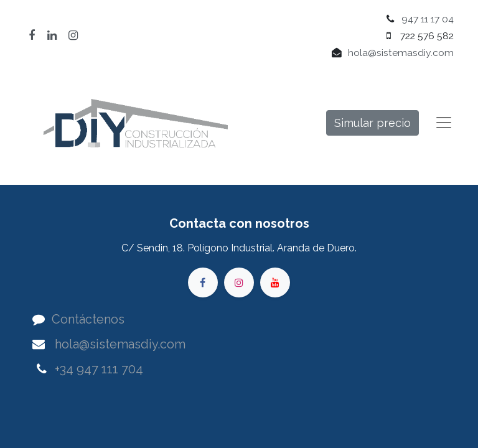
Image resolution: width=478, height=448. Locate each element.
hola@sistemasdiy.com (401, 53)
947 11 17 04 (428, 19)
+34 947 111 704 (99, 369)
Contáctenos (88, 319)
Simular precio (373, 123)
